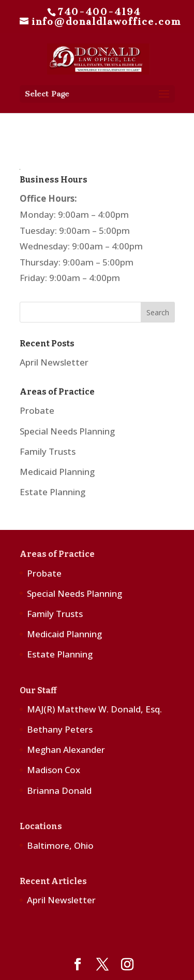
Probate (37, 410)
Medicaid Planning (57, 472)
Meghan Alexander (66, 750)
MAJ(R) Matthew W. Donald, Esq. (94, 709)
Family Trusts (48, 451)
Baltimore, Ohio (60, 845)
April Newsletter (54, 362)
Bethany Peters (60, 729)
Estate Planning (53, 492)
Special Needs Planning (67, 431)
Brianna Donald (59, 790)
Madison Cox (54, 770)
